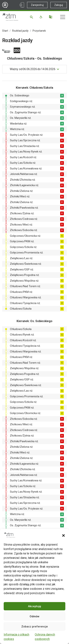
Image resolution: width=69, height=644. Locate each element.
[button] (63, 535)
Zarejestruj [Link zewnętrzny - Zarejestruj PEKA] (37, 5)
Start (5, 31)
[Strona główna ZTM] (10, 17)
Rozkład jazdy (20, 31)
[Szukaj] (32, 17)
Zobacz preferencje (35, 627)
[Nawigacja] (63, 17)
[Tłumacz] (51, 17)
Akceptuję (34, 606)
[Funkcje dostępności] (41, 17)
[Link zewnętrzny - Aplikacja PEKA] (22, 5)
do (33, 69)
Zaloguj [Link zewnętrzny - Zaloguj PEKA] (59, 5)
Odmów (34, 616)
